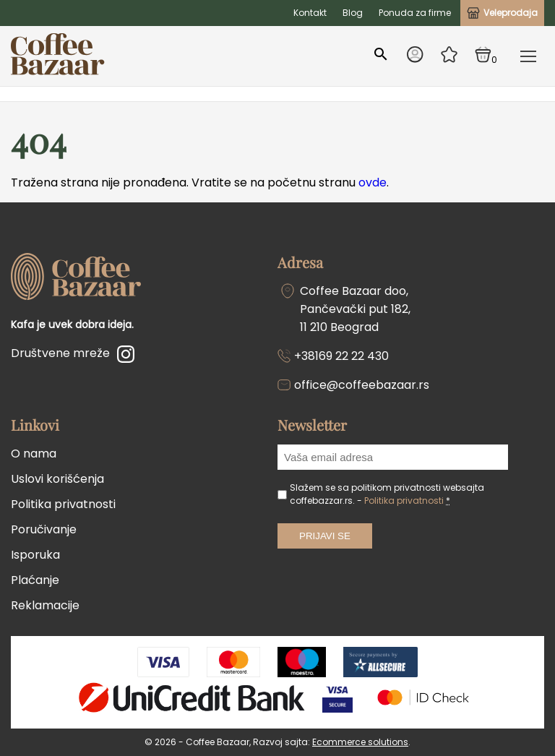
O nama (34, 454)
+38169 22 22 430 (341, 356)
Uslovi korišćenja (57, 479)
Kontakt (310, 13)
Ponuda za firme (415, 13)
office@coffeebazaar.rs (362, 385)
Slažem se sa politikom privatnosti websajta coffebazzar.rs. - (387, 494)
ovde (373, 182)
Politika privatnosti (63, 504)
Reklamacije (45, 605)
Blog (353, 13)
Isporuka (35, 555)
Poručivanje (44, 529)
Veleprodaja (502, 13)
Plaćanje (35, 580)
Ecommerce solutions (360, 742)
